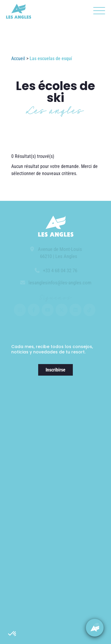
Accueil (18, 59)
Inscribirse (55, 370)
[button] (12, 634)
